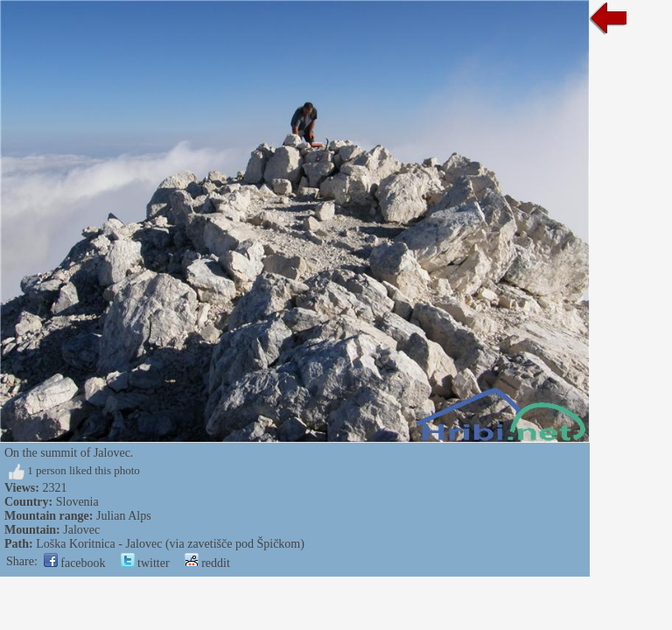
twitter (145, 563)
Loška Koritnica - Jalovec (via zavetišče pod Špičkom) (170, 544)
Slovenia (77, 502)
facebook (75, 563)
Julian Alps (124, 516)
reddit (207, 563)
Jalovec (81, 530)
